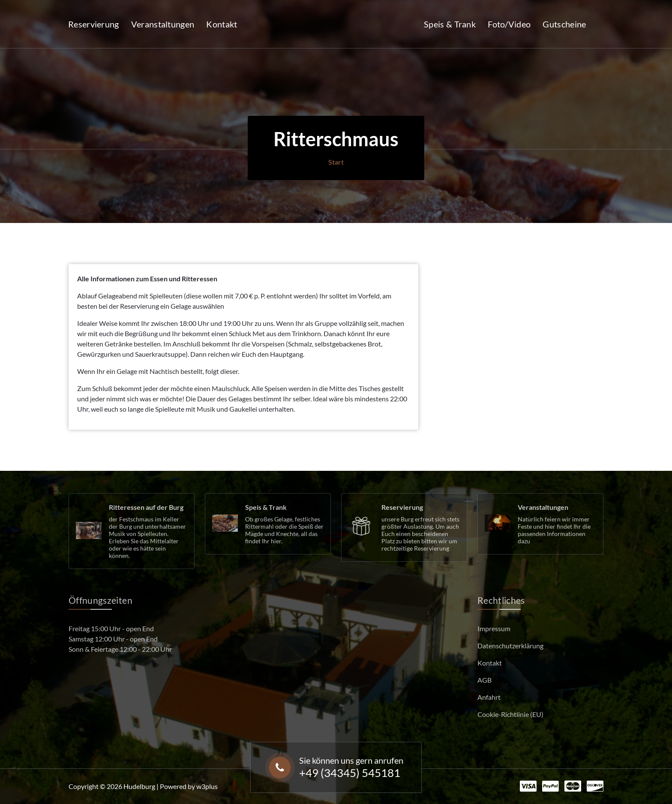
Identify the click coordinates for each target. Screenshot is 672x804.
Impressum (494, 628)
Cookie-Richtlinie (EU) (510, 714)
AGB (484, 680)
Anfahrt (489, 697)
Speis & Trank (450, 24)
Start (336, 162)
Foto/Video (509, 24)
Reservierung (94, 24)
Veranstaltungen (163, 24)
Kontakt (222, 24)
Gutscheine (564, 24)
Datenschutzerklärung (510, 646)
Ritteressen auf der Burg (146, 507)
